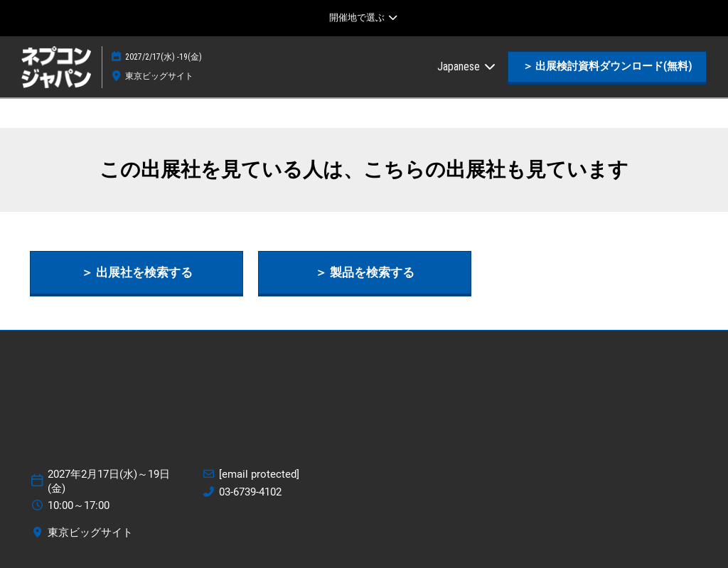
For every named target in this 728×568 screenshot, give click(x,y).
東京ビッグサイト (159, 76)
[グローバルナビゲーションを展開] (364, 18)
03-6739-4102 (250, 492)
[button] (607, 67)
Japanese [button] (467, 66)
